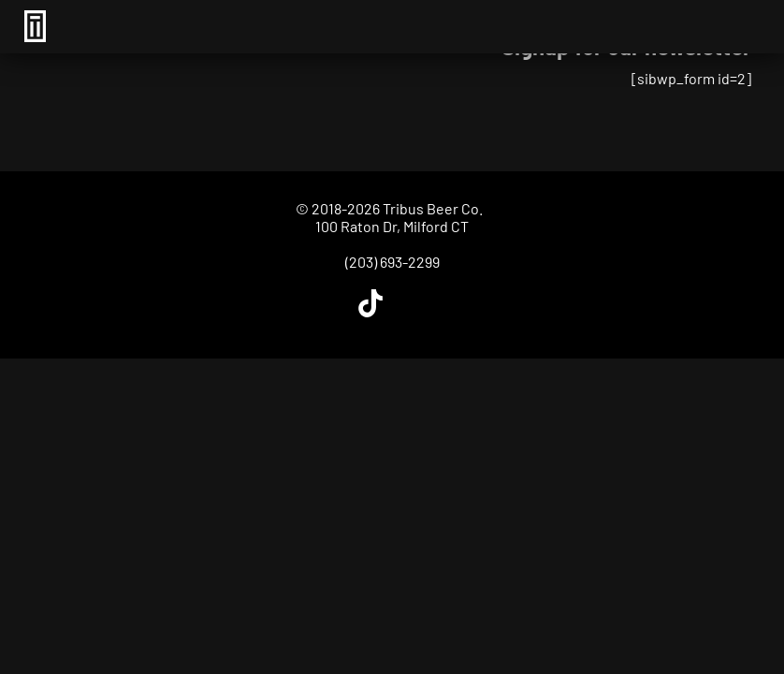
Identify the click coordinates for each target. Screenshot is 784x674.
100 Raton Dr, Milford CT (392, 226)
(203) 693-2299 (392, 262)
